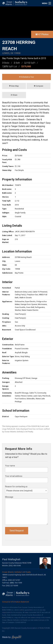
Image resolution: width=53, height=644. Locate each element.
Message (9, 497)
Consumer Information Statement (16, 602)
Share (14, 95)
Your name (10, 466)
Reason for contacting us (16, 487)
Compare (39, 86)
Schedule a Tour (27, 77)
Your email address (14, 476)
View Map (14, 86)
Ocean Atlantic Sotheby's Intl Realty (16, 572)
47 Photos (42, 34)
